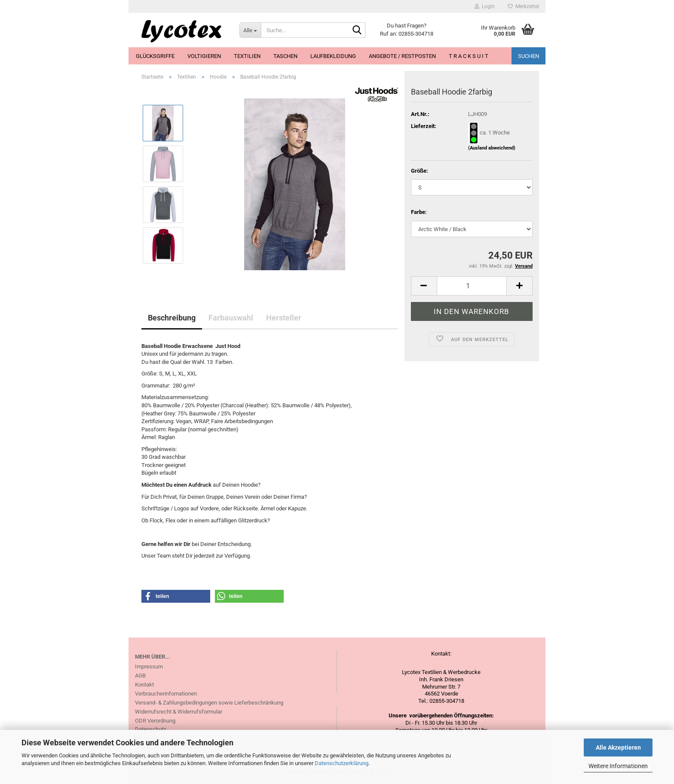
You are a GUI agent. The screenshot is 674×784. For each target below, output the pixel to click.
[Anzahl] (472, 286)
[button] (424, 286)
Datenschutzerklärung (342, 763)
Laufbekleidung (333, 56)
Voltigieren (204, 56)
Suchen (528, 56)
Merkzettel (523, 6)
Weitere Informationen (618, 766)
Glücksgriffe (155, 56)
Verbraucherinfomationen (166, 694)
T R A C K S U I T (469, 56)
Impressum (149, 667)
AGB (140, 676)
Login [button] (485, 6)
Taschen (285, 56)
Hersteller (284, 318)
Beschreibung (172, 318)
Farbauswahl (231, 318)
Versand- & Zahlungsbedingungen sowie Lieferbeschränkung (209, 703)
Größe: (420, 171)
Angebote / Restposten (402, 56)
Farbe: (419, 212)
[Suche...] (250, 30)
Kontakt (144, 685)
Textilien (247, 56)
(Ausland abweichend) (492, 148)
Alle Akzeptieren (618, 747)
